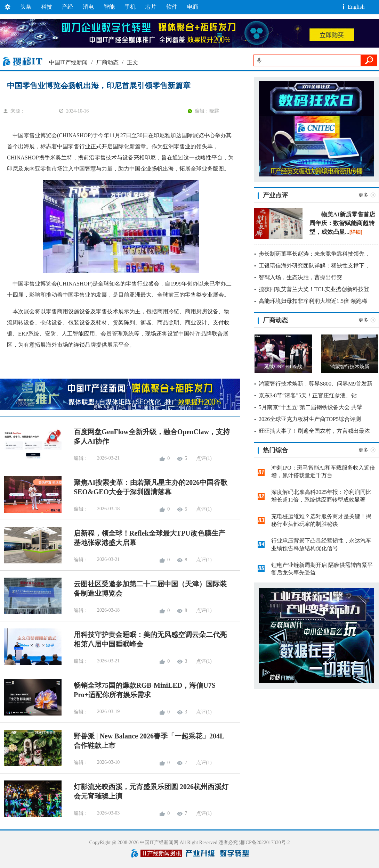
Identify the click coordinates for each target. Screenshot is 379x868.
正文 (132, 62)
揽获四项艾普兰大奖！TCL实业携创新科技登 (314, 289)
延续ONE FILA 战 (283, 367)
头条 (26, 7)
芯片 (151, 7)
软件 (172, 7)
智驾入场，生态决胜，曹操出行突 (300, 277)
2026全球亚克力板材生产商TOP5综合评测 (310, 419)
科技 (47, 7)
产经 (67, 7)
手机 (130, 7)
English (356, 7)
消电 (88, 7)
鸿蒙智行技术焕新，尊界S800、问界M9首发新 (316, 384)
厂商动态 (107, 62)
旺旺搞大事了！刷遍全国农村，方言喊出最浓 (314, 431)
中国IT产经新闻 (68, 62)
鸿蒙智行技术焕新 (350, 367)
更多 (363, 195)
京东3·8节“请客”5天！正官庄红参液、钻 (308, 395)
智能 (109, 7)
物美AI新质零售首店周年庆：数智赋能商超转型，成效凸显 (342, 223)
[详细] (356, 232)
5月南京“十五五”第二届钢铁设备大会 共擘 (311, 407)
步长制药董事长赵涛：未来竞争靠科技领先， (314, 254)
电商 (193, 7)
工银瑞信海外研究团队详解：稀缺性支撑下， (314, 266)
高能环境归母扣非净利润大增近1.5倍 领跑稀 (313, 301)
